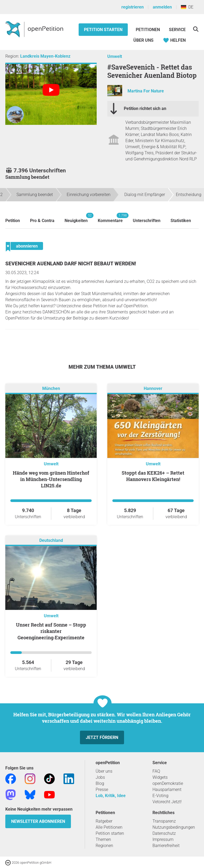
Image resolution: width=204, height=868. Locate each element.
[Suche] (196, 29)
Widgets (160, 777)
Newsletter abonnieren (38, 821)
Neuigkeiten (76, 218)
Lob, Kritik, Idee (111, 796)
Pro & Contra (42, 221)
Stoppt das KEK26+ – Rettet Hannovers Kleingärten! (153, 476)
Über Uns (143, 40)
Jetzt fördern (102, 737)
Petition (13, 221)
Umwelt (115, 56)
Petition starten (103, 30)
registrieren (133, 7)
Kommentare (110, 218)
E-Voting (160, 796)
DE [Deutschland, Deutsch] (187, 7)
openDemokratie (168, 783)
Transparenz (164, 821)
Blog (100, 783)
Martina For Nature (146, 91)
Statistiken (181, 221)
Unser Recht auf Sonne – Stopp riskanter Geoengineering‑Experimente (51, 631)
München (51, 388)
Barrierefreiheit (166, 846)
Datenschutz (164, 833)
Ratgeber (104, 821)
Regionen (104, 846)
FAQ (156, 771)
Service (177, 30)
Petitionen (148, 30)
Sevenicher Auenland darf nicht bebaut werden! (71, 264)
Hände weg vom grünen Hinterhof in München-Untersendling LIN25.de (51, 479)
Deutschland (51, 540)
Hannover (153, 388)
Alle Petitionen (109, 827)
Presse (102, 790)
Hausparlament (167, 790)
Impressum (163, 839)
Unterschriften (147, 221)
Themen (103, 839)
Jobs (100, 777)
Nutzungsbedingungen (174, 827)
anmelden (162, 7)
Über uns (104, 771)
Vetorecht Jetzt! (167, 802)
